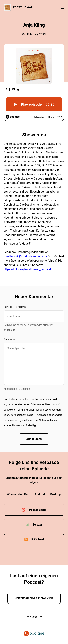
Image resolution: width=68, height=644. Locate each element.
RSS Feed (38, 540)
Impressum (34, 617)
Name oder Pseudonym (15, 307)
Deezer (38, 525)
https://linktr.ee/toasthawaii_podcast (27, 269)
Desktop (56, 494)
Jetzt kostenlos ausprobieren (34, 598)
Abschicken (34, 439)
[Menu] (63, 7)
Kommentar (9, 339)
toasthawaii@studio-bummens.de (25, 256)
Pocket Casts (38, 510)
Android (40, 494)
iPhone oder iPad (18, 494)
